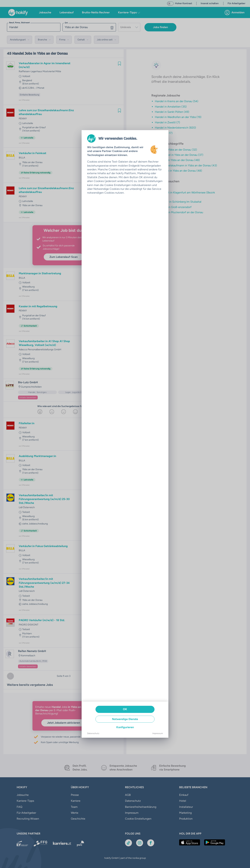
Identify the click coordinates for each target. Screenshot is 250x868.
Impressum (158, 733)
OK (125, 709)
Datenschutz (93, 733)
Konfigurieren (125, 727)
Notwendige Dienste (125, 719)
